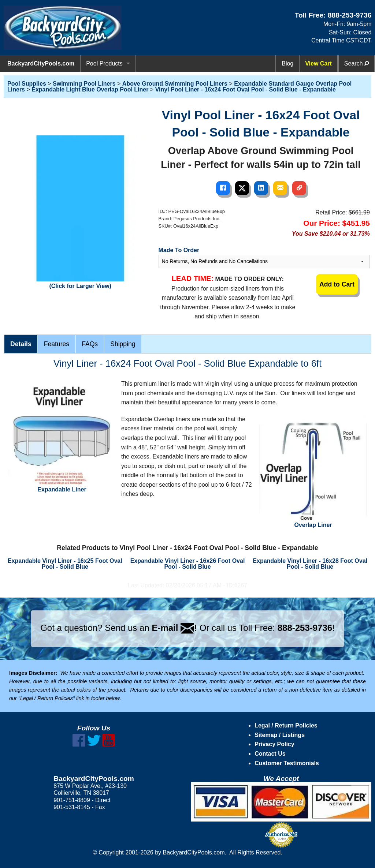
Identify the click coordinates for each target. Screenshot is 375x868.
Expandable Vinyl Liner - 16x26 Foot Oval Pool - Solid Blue (188, 564)
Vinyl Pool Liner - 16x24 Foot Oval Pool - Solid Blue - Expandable (246, 89)
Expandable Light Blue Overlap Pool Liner (90, 89)
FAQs (90, 344)
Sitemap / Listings (280, 735)
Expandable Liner (62, 436)
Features (57, 344)
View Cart (318, 63)
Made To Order (179, 250)
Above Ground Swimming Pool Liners (175, 84)
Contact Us (270, 754)
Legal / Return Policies (286, 725)
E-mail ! (174, 628)
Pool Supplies (27, 84)
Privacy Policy (274, 744)
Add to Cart (337, 284)
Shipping (123, 344)
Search (357, 63)
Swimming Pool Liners (84, 84)
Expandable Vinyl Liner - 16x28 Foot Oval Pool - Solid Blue (310, 564)
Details (21, 344)
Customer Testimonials (287, 763)
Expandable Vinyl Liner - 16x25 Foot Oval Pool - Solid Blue (65, 564)
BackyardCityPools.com (41, 63)
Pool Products (104, 63)
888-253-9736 (350, 15)
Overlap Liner (313, 471)
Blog (287, 63)
